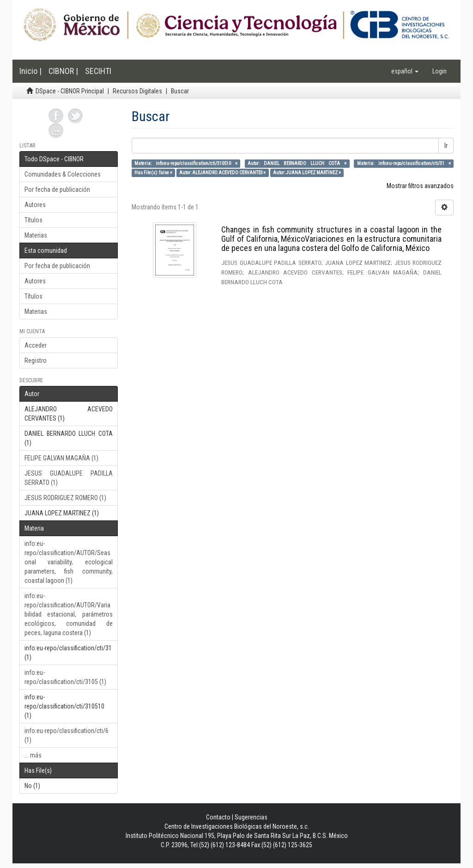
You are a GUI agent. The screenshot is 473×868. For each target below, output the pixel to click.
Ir (446, 146)
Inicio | (30, 71)
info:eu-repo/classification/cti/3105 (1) (65, 677)
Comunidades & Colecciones (63, 174)
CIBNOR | (63, 71)
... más (33, 755)
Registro (36, 361)
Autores (35, 205)
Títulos (33, 220)
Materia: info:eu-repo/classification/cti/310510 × (186, 163)
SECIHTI (98, 71)
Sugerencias (251, 817)
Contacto (218, 817)
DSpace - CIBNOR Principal (70, 91)
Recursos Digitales (137, 91)
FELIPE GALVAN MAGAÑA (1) (61, 458)
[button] (405, 71)
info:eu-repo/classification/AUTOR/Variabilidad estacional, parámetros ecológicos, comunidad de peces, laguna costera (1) (69, 614)
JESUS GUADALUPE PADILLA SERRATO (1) (69, 478)
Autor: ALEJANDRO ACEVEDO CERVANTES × (222, 173)
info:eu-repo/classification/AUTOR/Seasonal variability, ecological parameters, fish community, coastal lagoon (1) (69, 562)
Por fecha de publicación (57, 189)
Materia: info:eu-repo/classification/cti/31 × (404, 163)
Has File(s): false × (153, 173)
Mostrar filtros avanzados (420, 186)
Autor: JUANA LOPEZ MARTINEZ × (307, 173)
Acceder (36, 345)
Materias (36, 235)
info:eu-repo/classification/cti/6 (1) (67, 735)
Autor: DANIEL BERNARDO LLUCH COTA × (297, 163)
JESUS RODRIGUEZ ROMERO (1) (65, 498)
